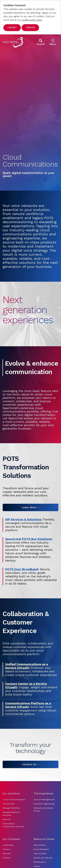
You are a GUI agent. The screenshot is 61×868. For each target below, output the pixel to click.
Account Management (44, 800)
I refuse (30, 28)
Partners (7, 854)
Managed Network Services (11, 814)
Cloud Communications (14, 800)
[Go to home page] (13, 42)
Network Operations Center (43, 809)
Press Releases (41, 849)
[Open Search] (41, 42)
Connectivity (9, 804)
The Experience (43, 793)
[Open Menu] (53, 42)
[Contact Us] (30, 764)
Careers (7, 849)
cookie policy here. (32, 20)
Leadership (8, 845)
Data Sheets (40, 845)
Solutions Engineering (44, 804)
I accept (12, 28)
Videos (37, 866)
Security (7, 819)
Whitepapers (40, 862)
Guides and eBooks (43, 858)
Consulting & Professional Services (13, 825)
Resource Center (44, 839)
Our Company (11, 839)
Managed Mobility (11, 808)
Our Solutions (11, 793)
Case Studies (40, 854)
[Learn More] (30, 507)
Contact (6, 858)
